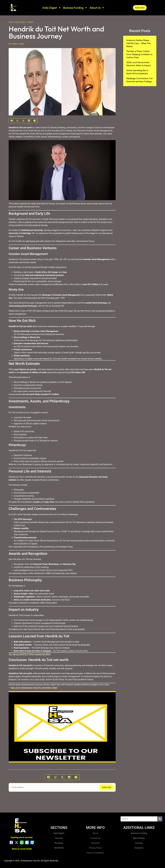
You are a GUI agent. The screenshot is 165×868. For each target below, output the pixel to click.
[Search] (160, 819)
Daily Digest (52, 8)
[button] (12, 121)
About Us (97, 8)
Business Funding (75, 8)
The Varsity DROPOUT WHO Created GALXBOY (30, 654)
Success (59, 838)
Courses (139, 843)
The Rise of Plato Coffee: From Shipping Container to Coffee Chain (139, 54)
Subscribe (107, 787)
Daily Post (14, 22)
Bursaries (59, 843)
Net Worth (59, 848)
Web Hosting (139, 838)
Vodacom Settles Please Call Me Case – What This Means (138, 43)
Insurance (139, 848)
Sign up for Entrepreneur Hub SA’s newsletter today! (34, 688)
